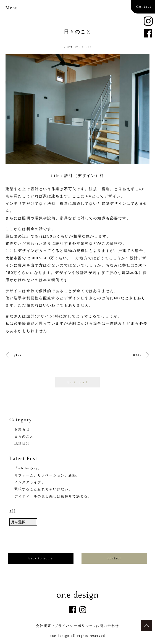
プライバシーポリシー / (75, 626)
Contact (144, 6)
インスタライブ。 (30, 482)
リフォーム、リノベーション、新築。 (47, 475)
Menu (12, 8)
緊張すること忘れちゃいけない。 (43, 489)
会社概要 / (45, 626)
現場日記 (22, 443)
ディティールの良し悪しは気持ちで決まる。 (53, 496)
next (137, 355)
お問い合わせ (107, 626)
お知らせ (22, 429)
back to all (78, 382)
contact (114, 558)
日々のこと (24, 436)
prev (18, 355)
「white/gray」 (28, 468)
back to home (41, 558)
